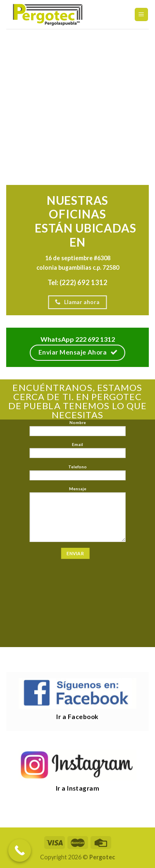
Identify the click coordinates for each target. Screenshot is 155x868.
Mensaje (77, 516)
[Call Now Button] (20, 850)
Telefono (77, 474)
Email (77, 452)
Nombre (77, 430)
